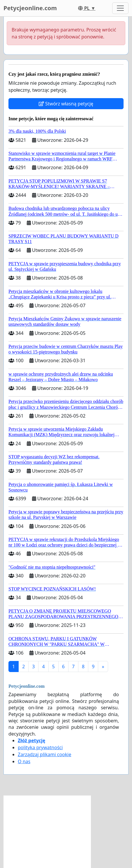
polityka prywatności (40, 747)
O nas (24, 761)
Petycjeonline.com (30, 8)
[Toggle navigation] (120, 8)
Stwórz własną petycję (66, 104)
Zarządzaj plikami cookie (44, 754)
